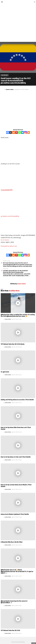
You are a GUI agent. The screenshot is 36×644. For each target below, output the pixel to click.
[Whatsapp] (19, 132)
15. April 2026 (5, 372)
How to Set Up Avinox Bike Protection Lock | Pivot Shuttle (16, 428)
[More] (28, 132)
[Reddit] (14, 132)
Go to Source (5, 240)
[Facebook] (8, 132)
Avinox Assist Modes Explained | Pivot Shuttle (15, 514)
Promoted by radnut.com (9, 246)
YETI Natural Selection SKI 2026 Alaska (13, 344)
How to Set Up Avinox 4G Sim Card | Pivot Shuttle (16, 457)
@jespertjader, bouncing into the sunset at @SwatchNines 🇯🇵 (14, 602)
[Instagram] (25, 132)
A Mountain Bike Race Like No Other (12, 542)
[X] (11, 132)
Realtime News (14, 291)
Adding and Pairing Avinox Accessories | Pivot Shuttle (17, 400)
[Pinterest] (17, 132)
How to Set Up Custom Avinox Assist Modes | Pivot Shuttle (16, 486)
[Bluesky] (22, 132)
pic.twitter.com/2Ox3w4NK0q (10, 216)
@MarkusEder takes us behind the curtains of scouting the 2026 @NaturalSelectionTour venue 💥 (18, 315)
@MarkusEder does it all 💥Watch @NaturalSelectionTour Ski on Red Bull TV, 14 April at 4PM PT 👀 (17, 571)
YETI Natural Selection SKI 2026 (10, 630)
